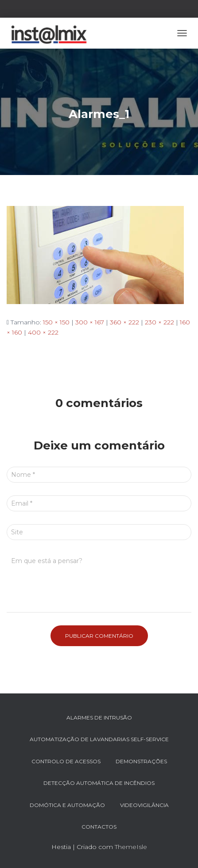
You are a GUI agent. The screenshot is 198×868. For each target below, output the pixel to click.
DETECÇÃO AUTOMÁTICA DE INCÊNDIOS (99, 783)
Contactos (99, 827)
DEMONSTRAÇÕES (141, 761)
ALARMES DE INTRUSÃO (99, 718)
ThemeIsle (131, 847)
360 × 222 (124, 322)
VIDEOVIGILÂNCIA (144, 805)
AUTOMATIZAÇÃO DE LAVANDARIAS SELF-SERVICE (99, 739)
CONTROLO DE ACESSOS (66, 761)
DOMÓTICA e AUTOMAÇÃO (67, 805)
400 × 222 (43, 332)
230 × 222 (159, 322)
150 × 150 (56, 322)
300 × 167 (90, 322)
